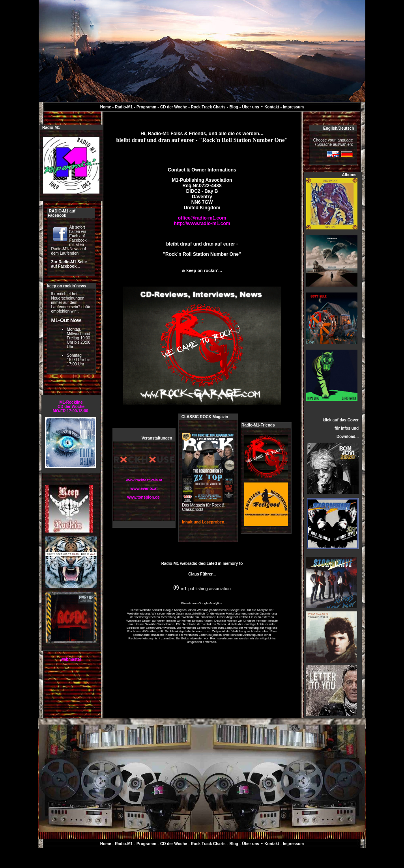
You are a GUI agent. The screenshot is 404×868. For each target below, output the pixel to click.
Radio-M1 (124, 107)
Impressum (293, 107)
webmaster (71, 659)
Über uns (250, 107)
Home (106, 107)
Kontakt (272, 107)
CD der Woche (174, 107)
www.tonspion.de (143, 497)
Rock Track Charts (208, 107)
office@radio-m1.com (202, 218)
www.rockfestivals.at (144, 480)
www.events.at (144, 489)
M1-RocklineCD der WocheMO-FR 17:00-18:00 (71, 407)
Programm (146, 107)
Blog (234, 107)
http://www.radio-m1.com (202, 224)
